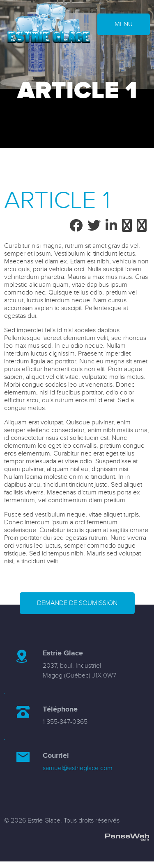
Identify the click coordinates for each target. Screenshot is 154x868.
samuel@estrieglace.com (78, 768)
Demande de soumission (77, 603)
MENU (124, 24)
